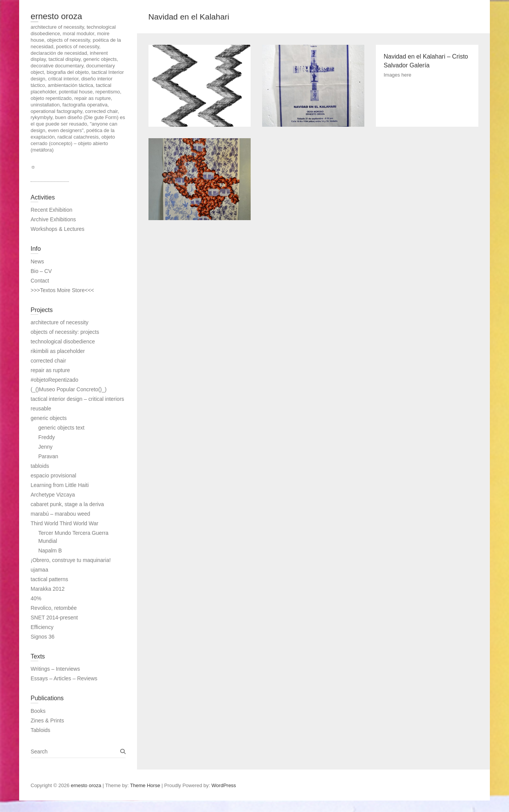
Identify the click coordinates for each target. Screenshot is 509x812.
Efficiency (42, 627)
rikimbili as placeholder (58, 351)
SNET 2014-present (54, 618)
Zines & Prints (47, 721)
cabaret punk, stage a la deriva (67, 504)
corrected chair (48, 361)
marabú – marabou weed (60, 514)
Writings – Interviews (55, 669)
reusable (41, 408)
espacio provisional (53, 475)
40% (36, 598)
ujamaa (39, 570)
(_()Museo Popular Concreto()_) (69, 389)
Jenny (45, 447)
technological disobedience (63, 341)
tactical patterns (49, 579)
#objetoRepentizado (55, 380)
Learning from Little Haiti (60, 485)
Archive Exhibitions (53, 219)
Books (38, 711)
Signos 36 (42, 637)
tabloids (40, 466)
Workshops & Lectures (58, 229)
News (37, 261)
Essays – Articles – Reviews (64, 678)
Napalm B (50, 551)
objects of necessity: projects (65, 332)
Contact (40, 281)
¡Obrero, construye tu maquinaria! (71, 560)
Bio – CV (41, 271)
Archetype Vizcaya (53, 495)
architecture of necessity (60, 322)
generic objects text (61, 428)
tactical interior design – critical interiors (77, 399)
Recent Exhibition (51, 210)
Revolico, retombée (54, 608)
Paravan (48, 456)
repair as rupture (50, 370)
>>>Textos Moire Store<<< (62, 290)
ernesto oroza (56, 16)
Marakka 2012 (48, 589)
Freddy (47, 437)
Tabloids (40, 730)
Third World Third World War (64, 523)
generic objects (49, 418)
